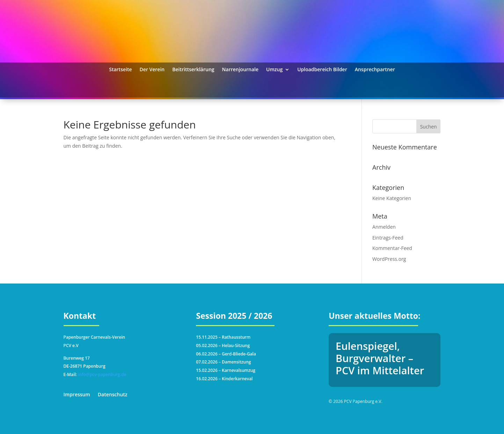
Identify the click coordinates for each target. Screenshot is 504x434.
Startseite (120, 70)
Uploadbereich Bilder (322, 70)
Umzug (274, 70)
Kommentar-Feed (392, 248)
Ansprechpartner (375, 70)
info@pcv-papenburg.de (102, 374)
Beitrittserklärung (193, 70)
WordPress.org (389, 259)
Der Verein (152, 70)
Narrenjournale (240, 70)
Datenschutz (113, 395)
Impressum (77, 395)
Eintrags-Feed (388, 238)
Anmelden (384, 227)
